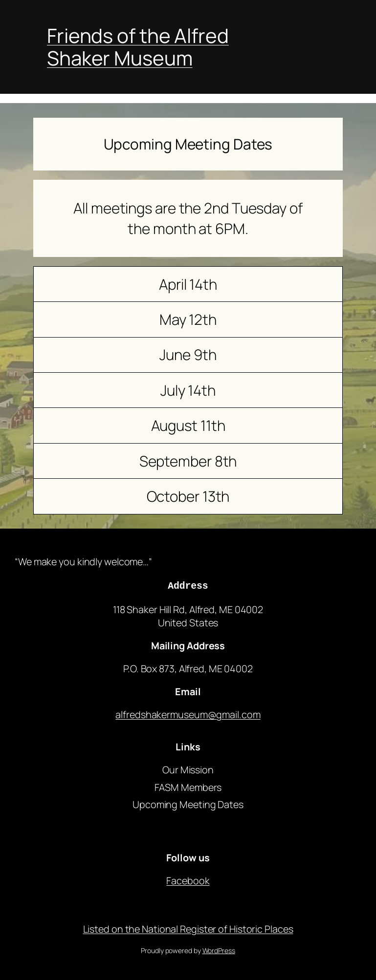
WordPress (219, 949)
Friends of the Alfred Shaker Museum (138, 46)
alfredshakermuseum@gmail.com (188, 713)
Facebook (188, 879)
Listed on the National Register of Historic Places (188, 927)
